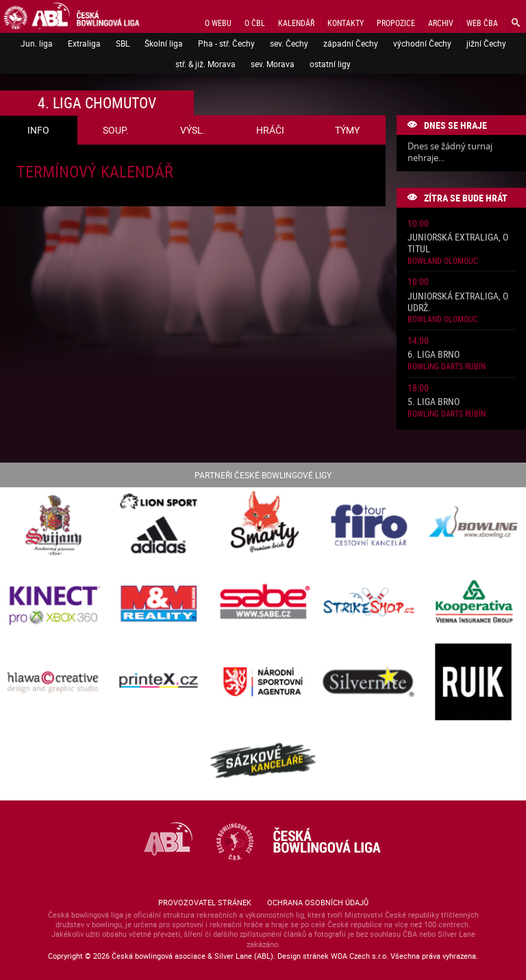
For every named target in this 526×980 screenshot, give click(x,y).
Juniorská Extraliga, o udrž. (458, 302)
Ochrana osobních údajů (318, 902)
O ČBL (255, 23)
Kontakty (346, 23)
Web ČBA (482, 23)
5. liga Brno (434, 402)
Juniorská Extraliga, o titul (458, 243)
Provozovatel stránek (205, 902)
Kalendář (296, 23)
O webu (218, 23)
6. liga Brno (434, 355)
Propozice (396, 23)
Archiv (441, 23)
